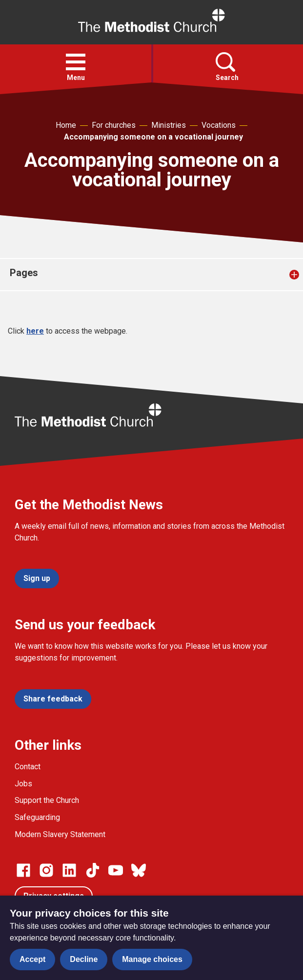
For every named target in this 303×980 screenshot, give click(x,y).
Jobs (23, 784)
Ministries (169, 125)
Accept (32, 959)
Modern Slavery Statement (60, 834)
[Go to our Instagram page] (46, 870)
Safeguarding (37, 817)
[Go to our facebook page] (23, 870)
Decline (84, 959)
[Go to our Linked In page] (69, 870)
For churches (114, 125)
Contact (28, 767)
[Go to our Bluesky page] (139, 870)
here (35, 331)
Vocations (219, 125)
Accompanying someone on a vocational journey (153, 137)
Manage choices (152, 959)
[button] (76, 62)
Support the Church (47, 800)
